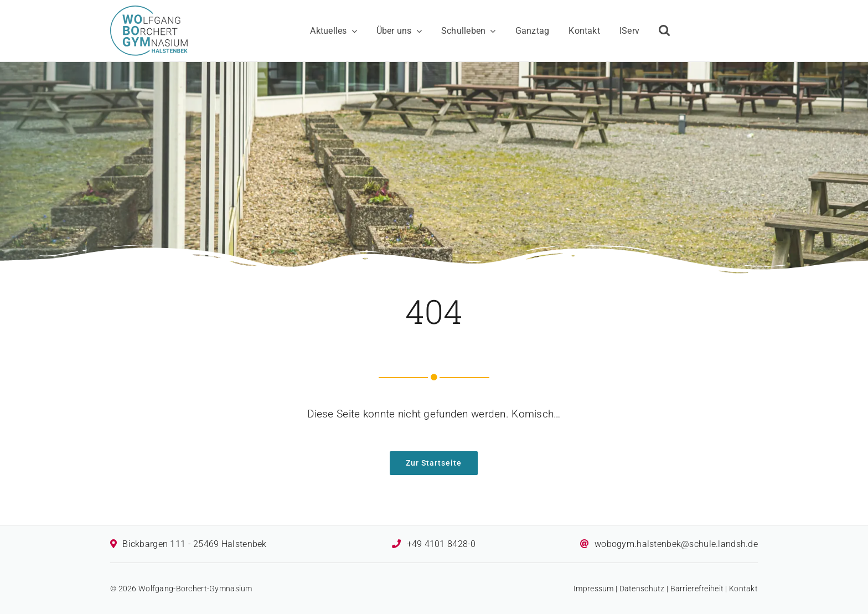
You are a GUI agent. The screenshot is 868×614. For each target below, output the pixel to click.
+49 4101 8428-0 (441, 544)
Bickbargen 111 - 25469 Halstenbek (194, 544)
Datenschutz (642, 589)
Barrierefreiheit (697, 589)
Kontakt (743, 589)
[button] (664, 31)
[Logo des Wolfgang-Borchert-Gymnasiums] (149, 11)
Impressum (594, 589)
